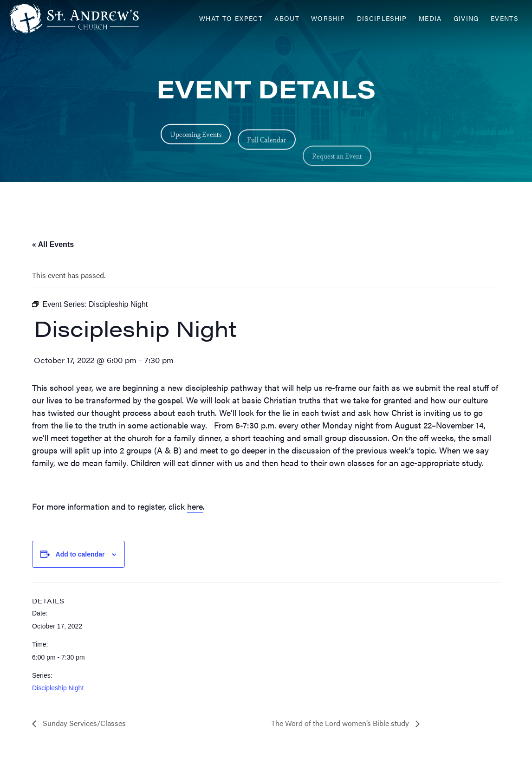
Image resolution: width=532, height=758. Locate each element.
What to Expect (231, 18)
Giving (466, 18)
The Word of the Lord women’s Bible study (341, 723)
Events (504, 18)
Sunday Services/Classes (83, 723)
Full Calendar (267, 147)
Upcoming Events (196, 136)
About (287, 18)
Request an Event (337, 174)
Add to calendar (80, 554)
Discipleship (382, 18)
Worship (328, 18)
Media (430, 18)
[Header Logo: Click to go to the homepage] (84, 19)
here (195, 506)
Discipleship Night (58, 688)
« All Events (53, 244)
